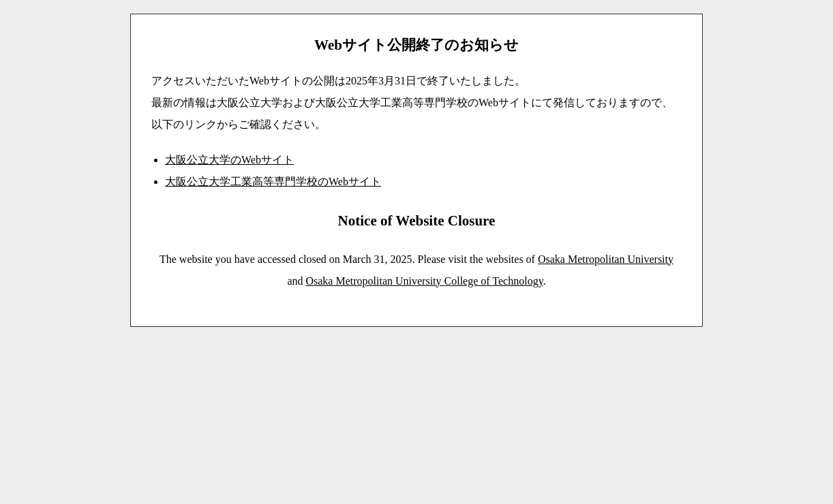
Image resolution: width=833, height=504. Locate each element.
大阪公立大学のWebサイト (229, 160)
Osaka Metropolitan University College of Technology (424, 281)
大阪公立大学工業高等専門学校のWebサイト (273, 182)
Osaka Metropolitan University (606, 259)
